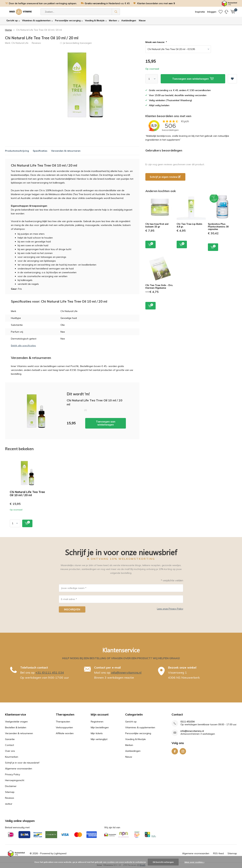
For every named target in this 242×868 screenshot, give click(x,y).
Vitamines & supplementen (36, 20)
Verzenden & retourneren (66, 151)
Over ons (10, 751)
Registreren (97, 722)
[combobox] (76, 12)
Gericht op (12, 20)
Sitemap (10, 792)
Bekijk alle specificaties (23, 346)
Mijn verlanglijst (99, 739)
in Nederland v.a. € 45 (107, 3)
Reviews (10, 798)
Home (8, 30)
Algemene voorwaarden (19, 769)
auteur (9, 804)
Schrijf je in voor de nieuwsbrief (22, 763)
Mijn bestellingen (100, 727)
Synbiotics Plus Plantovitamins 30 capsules (218, 227)
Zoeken (116, 12)
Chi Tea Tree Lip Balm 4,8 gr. (189, 225)
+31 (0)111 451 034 (50, 673)
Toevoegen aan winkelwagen (106, 423)
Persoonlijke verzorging (68, 20)
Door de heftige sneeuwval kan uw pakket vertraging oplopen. (43, 3)
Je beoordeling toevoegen (77, 43)
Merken (113, 20)
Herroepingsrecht (15, 780)
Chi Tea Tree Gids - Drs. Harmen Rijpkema (159, 286)
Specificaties (40, 151)
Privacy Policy (13, 774)
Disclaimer (11, 786)
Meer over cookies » (194, 862)
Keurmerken (12, 757)
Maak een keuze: (156, 42)
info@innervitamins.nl (126, 673)
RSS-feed (218, 853)
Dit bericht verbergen (163, 862)
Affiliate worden (65, 733)
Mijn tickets (97, 733)
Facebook (175, 751)
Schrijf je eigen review (165, 177)
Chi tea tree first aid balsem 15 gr (157, 225)
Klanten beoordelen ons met (156, 3)
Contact (9, 745)
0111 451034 (188, 722)
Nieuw (142, 20)
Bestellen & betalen (16, 727)
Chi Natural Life (20, 43)
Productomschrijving (17, 151)
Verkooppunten (64, 727)
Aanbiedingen (129, 20)
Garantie (10, 739)
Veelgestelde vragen (16, 722)
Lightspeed (60, 853)
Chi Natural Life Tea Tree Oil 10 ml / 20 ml (27, 493)
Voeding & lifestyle (95, 20)
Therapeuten (63, 722)
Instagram (183, 751)
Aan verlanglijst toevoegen (232, 78)
